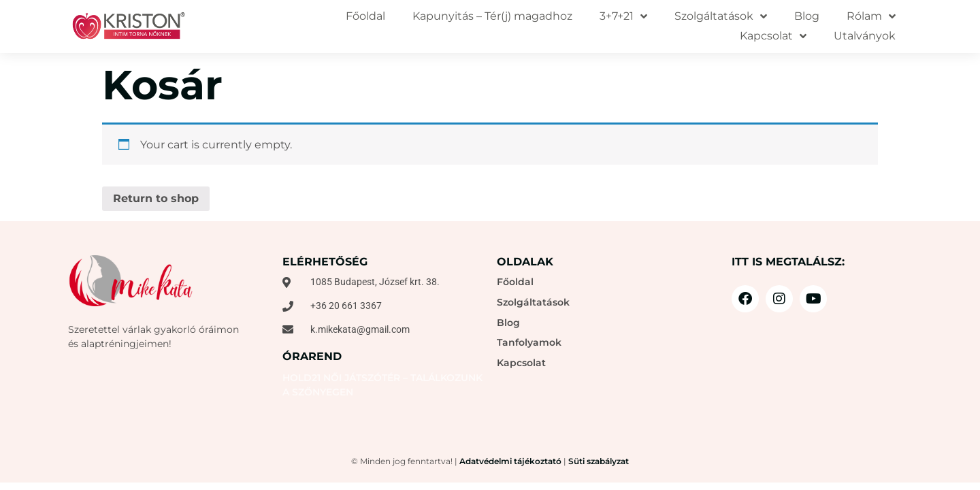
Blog (807, 16)
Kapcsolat (773, 36)
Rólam (871, 17)
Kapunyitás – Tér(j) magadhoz (492, 16)
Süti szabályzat (599, 461)
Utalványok (865, 36)
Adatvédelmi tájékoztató (510, 461)
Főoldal (365, 16)
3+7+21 (623, 17)
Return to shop (156, 198)
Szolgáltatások (721, 17)
